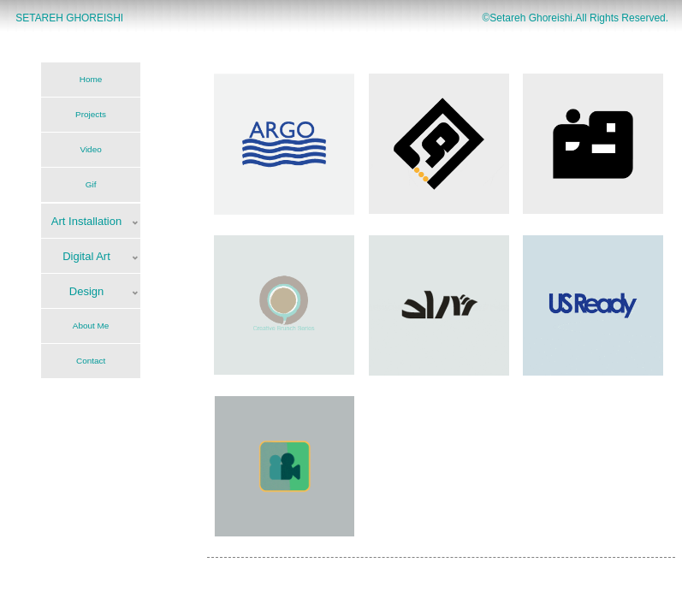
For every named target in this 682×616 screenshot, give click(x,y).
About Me (91, 326)
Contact (91, 361)
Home (91, 79)
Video (90, 149)
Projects (91, 114)
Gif (91, 184)
